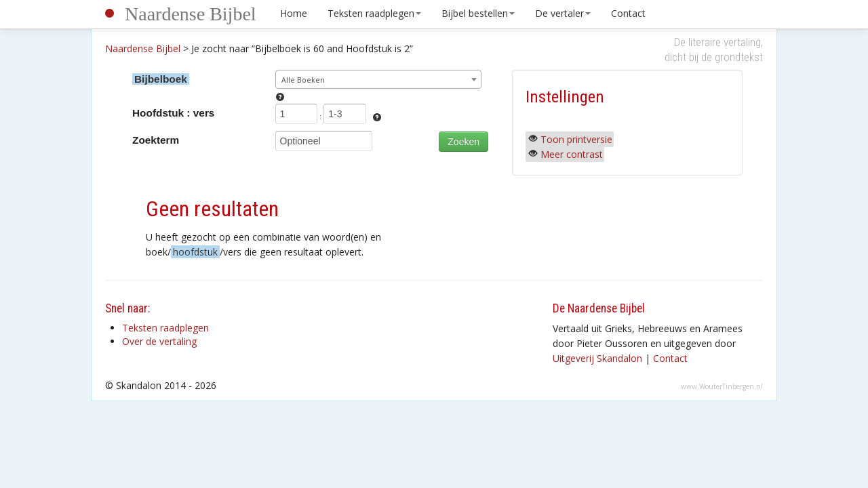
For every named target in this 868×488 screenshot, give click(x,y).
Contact (628, 13)
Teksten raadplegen (374, 13)
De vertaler (563, 13)
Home (294, 13)
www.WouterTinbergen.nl (722, 386)
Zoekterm (156, 140)
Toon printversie (576, 139)
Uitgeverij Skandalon (597, 358)
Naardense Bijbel (191, 14)
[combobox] (379, 79)
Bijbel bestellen (478, 13)
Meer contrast (572, 154)
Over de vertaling (159, 341)
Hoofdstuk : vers (173, 113)
